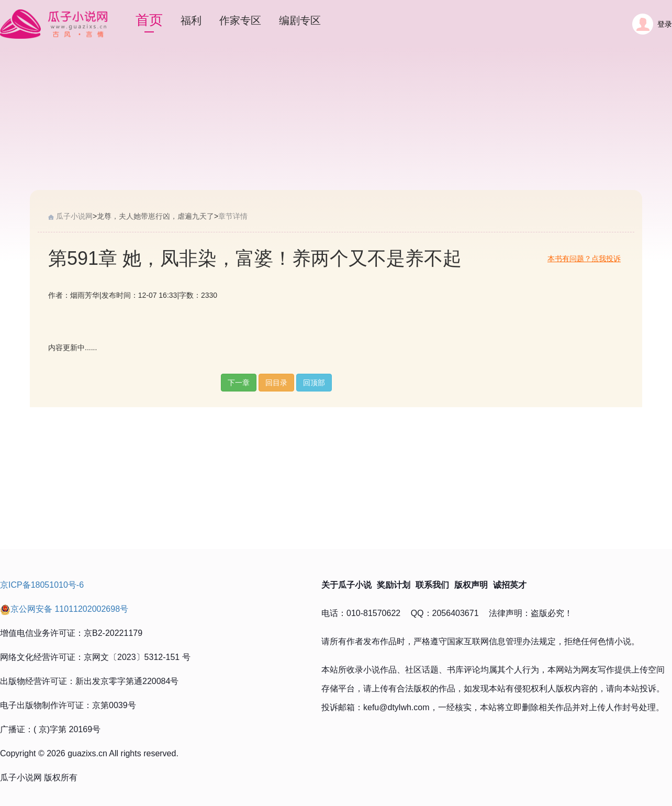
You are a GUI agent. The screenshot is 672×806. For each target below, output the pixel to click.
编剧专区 (300, 20)
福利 (191, 20)
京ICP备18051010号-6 (42, 585)
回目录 (276, 383)
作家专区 (240, 20)
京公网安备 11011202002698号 (64, 609)
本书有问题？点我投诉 (584, 259)
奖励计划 (394, 585)
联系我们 (432, 585)
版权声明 (471, 585)
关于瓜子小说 (346, 585)
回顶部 (314, 383)
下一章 (239, 383)
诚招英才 (510, 585)
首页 (149, 20)
